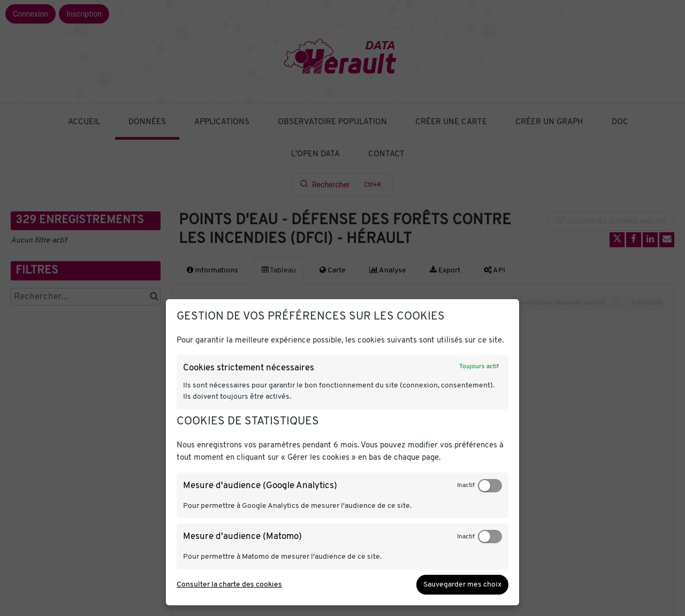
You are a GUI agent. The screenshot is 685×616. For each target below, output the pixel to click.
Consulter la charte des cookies (229, 585)
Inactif (466, 485)
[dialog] (342, 452)
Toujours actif (479, 367)
